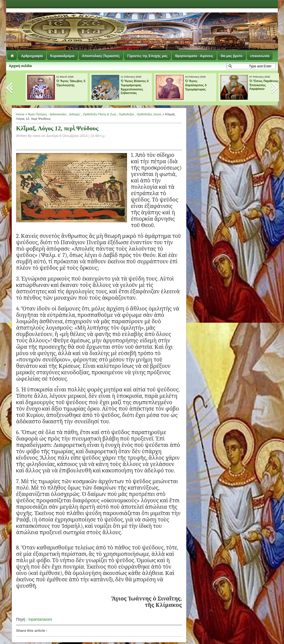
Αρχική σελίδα (20, 66)
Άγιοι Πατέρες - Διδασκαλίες (47, 114)
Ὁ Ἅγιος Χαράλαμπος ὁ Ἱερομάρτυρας (196, 85)
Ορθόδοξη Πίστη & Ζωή (100, 114)
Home (20, 114)
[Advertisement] (210, 22)
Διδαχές (75, 114)
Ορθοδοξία (126, 114)
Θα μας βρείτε (232, 56)
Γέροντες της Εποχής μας (147, 56)
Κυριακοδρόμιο (62, 56)
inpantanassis (40, 619)
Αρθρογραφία (32, 56)
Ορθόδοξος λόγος (149, 114)
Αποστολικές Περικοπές (101, 56)
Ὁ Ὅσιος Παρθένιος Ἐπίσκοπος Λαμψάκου (264, 85)
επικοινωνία (260, 56)
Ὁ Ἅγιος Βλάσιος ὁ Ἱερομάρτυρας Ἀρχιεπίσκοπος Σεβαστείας (135, 87)
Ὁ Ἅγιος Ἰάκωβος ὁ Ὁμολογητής (71, 83)
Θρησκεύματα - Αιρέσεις (194, 56)
